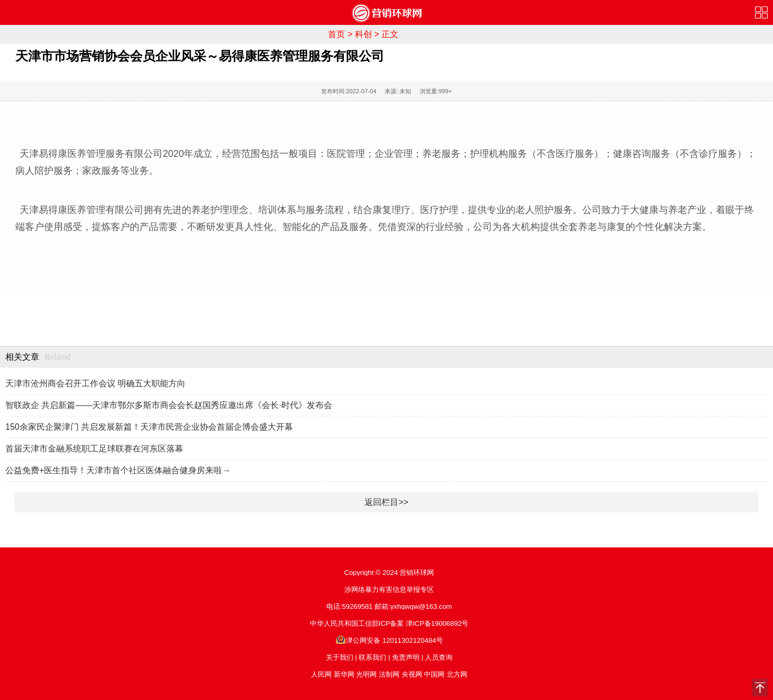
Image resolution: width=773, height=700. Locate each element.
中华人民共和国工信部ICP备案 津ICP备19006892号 (389, 623)
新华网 (344, 674)
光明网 (366, 674)
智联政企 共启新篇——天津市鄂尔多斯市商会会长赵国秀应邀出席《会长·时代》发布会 (169, 405)
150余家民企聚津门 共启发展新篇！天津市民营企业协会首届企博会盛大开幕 (149, 427)
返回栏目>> (387, 502)
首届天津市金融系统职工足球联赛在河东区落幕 (94, 449)
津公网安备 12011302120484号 (389, 641)
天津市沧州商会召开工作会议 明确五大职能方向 (95, 383)
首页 (336, 34)
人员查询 (439, 657)
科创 (363, 34)
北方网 (457, 674)
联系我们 (372, 657)
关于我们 (340, 657)
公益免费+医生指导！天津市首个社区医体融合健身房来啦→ (118, 470)
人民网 (321, 674)
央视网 (412, 674)
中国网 (434, 674)
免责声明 (406, 657)
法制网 (389, 674)
